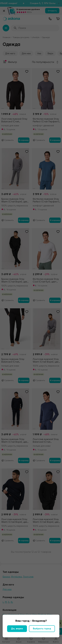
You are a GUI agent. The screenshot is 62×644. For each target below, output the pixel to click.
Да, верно (17, 629)
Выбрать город (42, 629)
